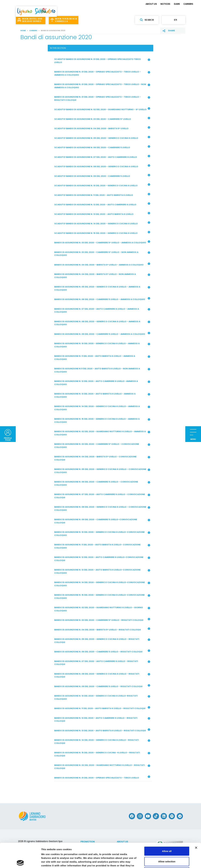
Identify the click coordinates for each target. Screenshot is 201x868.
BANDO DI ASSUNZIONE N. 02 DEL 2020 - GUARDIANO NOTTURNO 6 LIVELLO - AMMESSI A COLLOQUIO (102, 433)
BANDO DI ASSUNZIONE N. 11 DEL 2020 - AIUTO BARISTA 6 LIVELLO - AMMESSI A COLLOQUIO (102, 358)
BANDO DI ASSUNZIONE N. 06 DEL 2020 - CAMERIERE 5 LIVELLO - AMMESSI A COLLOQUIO (102, 299)
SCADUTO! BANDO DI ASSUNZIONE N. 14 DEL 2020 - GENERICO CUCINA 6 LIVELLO (102, 223)
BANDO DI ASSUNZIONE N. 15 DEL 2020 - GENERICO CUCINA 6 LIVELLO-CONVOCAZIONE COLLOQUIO (102, 597)
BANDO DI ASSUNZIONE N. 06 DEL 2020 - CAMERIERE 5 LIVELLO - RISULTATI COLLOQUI (102, 651)
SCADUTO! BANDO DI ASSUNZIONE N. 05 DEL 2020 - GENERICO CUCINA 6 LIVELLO (102, 138)
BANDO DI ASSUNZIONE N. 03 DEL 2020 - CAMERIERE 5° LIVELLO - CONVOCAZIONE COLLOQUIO (102, 446)
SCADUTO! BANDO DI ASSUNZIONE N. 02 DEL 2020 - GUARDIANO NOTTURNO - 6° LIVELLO (102, 109)
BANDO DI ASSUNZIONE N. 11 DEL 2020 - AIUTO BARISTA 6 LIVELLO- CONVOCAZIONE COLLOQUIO (102, 546)
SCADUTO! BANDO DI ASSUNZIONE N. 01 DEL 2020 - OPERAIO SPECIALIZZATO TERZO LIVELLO (102, 61)
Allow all (167, 827)
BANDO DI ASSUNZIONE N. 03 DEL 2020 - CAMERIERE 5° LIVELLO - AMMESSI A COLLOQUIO (102, 242)
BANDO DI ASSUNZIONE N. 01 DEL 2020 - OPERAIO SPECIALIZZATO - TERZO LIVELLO (102, 777)
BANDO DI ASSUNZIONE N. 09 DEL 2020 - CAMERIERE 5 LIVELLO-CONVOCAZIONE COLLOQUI (102, 521)
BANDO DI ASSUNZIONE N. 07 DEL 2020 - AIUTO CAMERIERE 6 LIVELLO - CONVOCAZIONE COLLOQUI (102, 496)
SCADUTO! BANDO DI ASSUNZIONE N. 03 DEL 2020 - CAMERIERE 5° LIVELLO (102, 119)
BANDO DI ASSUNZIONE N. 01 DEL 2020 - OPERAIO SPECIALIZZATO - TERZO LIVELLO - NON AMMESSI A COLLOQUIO (102, 86)
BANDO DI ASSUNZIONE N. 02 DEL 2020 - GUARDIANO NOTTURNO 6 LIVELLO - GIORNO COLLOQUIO (102, 609)
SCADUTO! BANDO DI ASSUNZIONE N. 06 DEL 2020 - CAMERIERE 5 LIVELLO (102, 147)
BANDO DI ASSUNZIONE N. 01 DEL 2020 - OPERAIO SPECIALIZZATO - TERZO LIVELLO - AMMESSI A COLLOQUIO (102, 73)
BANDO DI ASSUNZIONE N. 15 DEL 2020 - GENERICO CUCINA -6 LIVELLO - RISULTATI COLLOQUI (102, 754)
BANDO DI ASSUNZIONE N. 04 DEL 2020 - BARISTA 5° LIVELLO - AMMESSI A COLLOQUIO (102, 264)
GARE (177, 4)
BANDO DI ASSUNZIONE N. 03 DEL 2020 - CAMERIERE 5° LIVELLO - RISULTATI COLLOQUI (102, 620)
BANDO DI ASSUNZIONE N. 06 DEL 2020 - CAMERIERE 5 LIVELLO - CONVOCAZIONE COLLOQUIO (102, 483)
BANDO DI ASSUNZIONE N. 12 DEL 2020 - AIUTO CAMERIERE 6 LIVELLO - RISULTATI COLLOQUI (102, 720)
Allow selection (167, 837)
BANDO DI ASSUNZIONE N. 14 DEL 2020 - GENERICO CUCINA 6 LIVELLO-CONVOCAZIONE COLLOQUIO (102, 584)
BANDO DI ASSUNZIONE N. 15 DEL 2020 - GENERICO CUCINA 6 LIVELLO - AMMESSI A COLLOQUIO (102, 420)
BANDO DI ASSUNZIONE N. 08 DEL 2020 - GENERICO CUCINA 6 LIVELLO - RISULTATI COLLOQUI (102, 675)
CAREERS (188, 4)
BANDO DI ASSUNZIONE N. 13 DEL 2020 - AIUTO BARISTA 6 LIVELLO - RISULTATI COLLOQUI (102, 730)
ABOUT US (151, 4)
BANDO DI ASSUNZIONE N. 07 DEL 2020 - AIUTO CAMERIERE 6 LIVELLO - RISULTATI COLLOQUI (102, 663)
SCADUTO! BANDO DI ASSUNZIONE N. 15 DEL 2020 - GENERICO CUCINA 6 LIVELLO (102, 233)
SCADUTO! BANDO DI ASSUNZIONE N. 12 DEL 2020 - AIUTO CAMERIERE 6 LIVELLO (102, 204)
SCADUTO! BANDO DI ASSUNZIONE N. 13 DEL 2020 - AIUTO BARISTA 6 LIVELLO (102, 214)
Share (171, 31)
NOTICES (165, 4)
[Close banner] (196, 823)
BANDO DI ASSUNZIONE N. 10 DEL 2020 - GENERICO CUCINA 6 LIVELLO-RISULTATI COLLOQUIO (102, 697)
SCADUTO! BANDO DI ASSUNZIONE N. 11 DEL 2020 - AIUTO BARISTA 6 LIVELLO (102, 195)
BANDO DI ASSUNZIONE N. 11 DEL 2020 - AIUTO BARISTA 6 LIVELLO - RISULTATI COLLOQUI (102, 708)
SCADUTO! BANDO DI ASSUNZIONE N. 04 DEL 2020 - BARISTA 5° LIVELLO (102, 128)
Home (23, 30)
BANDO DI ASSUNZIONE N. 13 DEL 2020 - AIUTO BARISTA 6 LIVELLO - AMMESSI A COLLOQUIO (102, 395)
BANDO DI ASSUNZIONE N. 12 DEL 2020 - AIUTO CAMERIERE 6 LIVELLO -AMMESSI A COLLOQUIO (102, 383)
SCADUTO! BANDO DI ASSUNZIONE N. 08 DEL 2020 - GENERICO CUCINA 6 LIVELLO (102, 166)
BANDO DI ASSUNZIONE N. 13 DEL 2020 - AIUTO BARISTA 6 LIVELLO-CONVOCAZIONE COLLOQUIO (102, 571)
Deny (167, 847)
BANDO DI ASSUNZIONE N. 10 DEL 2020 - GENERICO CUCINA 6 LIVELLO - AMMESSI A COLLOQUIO (102, 345)
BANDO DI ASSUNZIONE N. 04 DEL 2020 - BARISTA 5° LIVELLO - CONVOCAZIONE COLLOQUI (102, 458)
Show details (165, 862)
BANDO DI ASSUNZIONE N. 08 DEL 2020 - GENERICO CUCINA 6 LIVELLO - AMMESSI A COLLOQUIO (102, 323)
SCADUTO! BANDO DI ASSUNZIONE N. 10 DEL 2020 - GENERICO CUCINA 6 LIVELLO (102, 185)
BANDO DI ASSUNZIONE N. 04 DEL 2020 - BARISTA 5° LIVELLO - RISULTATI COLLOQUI (102, 629)
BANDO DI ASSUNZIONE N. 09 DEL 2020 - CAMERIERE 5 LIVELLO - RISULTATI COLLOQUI (102, 686)
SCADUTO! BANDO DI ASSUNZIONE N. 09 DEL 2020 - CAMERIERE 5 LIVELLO (102, 176)
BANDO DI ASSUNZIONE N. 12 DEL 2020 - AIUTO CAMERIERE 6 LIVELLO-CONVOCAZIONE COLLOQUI (102, 559)
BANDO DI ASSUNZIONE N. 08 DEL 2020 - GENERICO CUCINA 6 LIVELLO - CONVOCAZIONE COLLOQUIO (102, 508)
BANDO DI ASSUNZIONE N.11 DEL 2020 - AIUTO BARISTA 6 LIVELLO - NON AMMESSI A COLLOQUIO (102, 370)
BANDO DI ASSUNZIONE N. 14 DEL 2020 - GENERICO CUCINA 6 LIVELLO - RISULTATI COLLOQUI (102, 742)
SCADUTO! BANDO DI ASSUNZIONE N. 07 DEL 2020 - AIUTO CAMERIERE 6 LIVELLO (102, 157)
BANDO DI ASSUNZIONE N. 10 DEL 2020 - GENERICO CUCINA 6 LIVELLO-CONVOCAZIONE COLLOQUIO (102, 534)
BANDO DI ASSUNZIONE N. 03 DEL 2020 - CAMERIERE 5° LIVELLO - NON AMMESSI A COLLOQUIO (102, 254)
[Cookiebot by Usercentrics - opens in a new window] (20, 862)
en (173, 20)
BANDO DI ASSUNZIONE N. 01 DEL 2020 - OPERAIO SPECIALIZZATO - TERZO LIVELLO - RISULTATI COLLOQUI (102, 98)
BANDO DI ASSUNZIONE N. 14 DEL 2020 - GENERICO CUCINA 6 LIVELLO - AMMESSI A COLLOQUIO (102, 408)
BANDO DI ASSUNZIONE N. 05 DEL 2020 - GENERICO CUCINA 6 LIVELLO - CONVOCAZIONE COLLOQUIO (102, 471)
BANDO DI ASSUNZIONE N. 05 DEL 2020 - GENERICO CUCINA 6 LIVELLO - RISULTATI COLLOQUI (102, 641)
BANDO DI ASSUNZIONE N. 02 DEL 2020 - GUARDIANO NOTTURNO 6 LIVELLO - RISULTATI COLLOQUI (102, 767)
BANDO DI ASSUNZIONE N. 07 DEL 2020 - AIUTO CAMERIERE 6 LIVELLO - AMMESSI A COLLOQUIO (102, 310)
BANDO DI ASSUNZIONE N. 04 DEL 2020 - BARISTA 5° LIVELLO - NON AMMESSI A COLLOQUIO (102, 276)
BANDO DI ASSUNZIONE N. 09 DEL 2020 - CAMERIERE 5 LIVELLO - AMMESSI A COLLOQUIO (102, 334)
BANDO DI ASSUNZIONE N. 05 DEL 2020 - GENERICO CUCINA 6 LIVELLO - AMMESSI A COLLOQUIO (102, 288)
